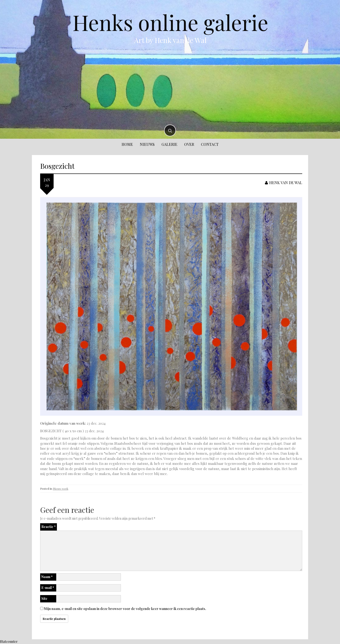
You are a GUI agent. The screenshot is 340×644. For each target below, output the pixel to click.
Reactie (49, 527)
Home (127, 144)
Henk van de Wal (284, 183)
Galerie (169, 144)
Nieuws (147, 144)
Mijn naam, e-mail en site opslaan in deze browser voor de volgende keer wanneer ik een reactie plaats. (125, 609)
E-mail (48, 588)
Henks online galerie (170, 22)
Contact (210, 144)
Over (189, 144)
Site (44, 599)
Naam (47, 577)
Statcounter (9, 642)
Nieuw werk (61, 488)
